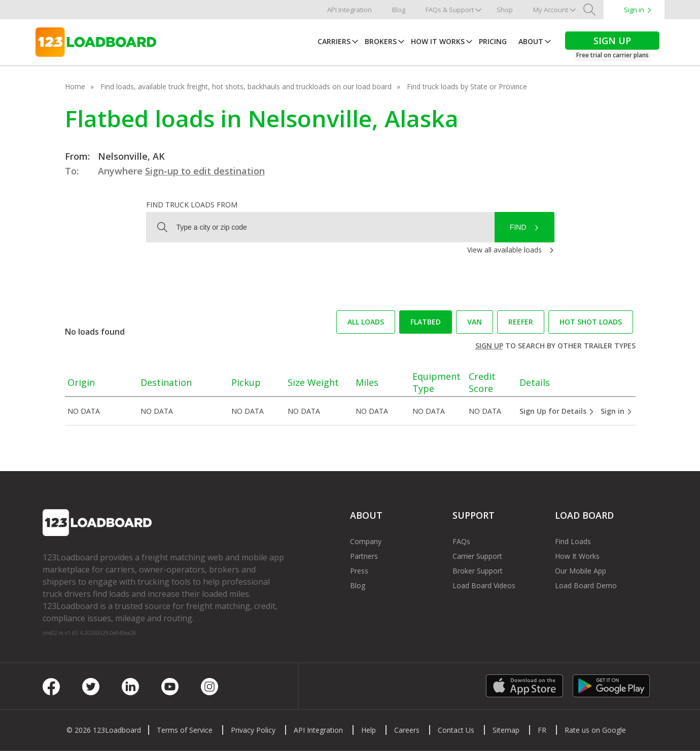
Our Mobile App (581, 571)
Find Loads (573, 541)
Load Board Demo (586, 585)
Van (475, 322)
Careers (407, 730)
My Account (551, 10)
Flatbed (426, 322)
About (531, 41)
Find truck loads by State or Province (467, 86)
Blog (399, 10)
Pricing (493, 41)
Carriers (334, 41)
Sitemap (506, 730)
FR (542, 730)
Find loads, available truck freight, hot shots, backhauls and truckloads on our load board (246, 86)
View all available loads (504, 250)
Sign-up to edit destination (205, 171)
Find (518, 227)
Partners (364, 556)
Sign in (634, 10)
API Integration (349, 10)
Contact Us (456, 730)
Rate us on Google (595, 730)
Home (75, 86)
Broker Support (478, 571)
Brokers (381, 41)
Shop (505, 10)
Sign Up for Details (557, 411)
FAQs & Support (450, 10)
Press (359, 571)
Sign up (489, 346)
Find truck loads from (192, 205)
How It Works (438, 41)
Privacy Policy (253, 730)
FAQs (461, 541)
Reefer (521, 322)
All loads (366, 322)
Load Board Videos (484, 585)
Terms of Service (185, 730)
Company (366, 541)
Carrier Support (477, 556)
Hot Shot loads (591, 322)
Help (369, 730)
